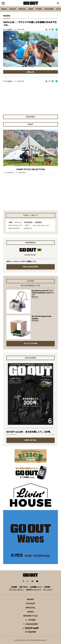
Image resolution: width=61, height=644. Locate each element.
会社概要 (14, 587)
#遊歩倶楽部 (28, 222)
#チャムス (18, 222)
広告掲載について (36, 587)
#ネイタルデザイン (15, 228)
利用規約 (47, 587)
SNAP (31, 9)
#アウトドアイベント (16, 225)
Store (39, 9)
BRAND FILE (30, 616)
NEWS (31, 599)
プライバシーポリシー (16, 590)
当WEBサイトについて (33, 590)
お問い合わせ (24, 587)
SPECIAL (22, 9)
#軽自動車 (38, 222)
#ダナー (28, 225)
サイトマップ (48, 590)
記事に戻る (31, 72)
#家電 (10, 222)
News (4, 9)
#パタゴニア (28, 228)
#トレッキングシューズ (41, 225)
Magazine (49, 9)
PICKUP (13, 9)
